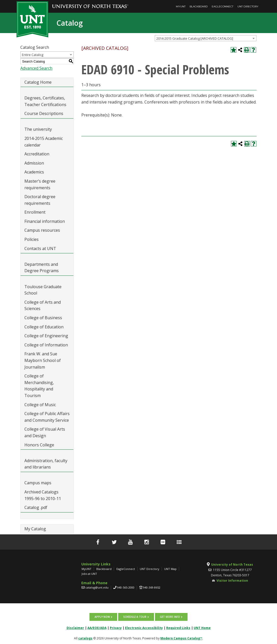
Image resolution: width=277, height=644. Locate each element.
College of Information (46, 345)
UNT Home (202, 628)
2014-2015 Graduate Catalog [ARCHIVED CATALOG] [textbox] (195, 38)
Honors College (39, 445)
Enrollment (35, 212)
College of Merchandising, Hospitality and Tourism (39, 386)
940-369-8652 (152, 587)
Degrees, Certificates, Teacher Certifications (45, 101)
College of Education (44, 327)
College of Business (43, 318)
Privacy (116, 628)
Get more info (170, 617)
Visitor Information (232, 581)
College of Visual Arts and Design (45, 432)
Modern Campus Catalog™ (181, 638)
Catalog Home (38, 82)
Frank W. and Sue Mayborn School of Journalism (43, 360)
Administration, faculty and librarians (46, 464)
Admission (34, 163)
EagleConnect (222, 6)
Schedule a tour (135, 617)
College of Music (40, 405)
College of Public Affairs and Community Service (47, 417)
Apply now (102, 617)
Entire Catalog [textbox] (33, 55)
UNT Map (170, 569)
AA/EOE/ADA (97, 628)
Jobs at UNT (89, 574)
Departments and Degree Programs (42, 268)
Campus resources (42, 230)
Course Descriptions (44, 113)
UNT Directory (248, 6)
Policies (32, 239)
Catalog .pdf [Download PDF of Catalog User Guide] (36, 507)
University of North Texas (232, 565)
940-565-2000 (126, 587)
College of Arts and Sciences (43, 305)
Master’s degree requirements (40, 184)
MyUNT (181, 6)
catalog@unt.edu (97, 587)
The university (38, 129)
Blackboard (199, 6)
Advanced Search (36, 68)
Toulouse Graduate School (43, 290)
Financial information (45, 221)
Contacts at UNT (40, 248)
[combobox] (206, 38)
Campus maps (38, 483)
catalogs (85, 638)
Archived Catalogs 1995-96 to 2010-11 (43, 495)
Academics (34, 172)
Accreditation (37, 154)
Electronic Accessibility (144, 628)
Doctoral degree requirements (40, 200)
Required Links (178, 628)
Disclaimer (75, 628)
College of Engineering (46, 336)
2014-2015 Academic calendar (44, 142)
